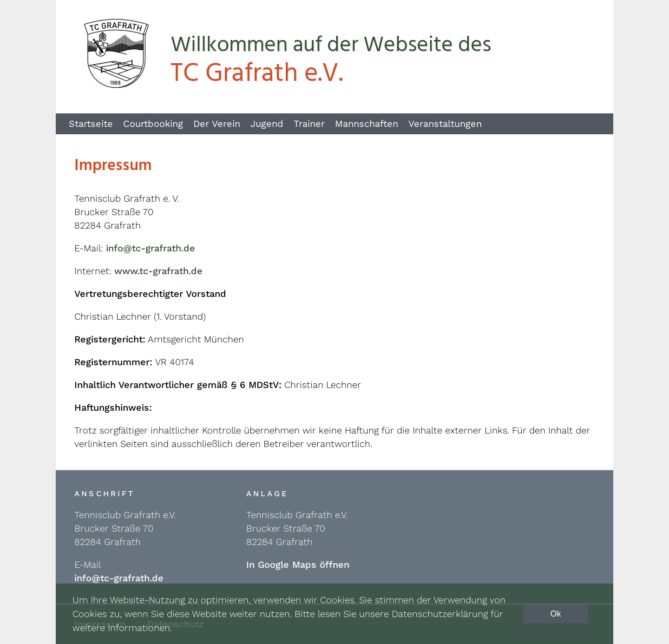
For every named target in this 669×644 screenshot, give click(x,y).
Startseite (91, 124)
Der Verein (217, 124)
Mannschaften (367, 124)
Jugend (267, 124)
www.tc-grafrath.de (158, 271)
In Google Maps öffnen (298, 565)
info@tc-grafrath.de (151, 248)
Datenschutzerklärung (440, 614)
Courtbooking (153, 124)
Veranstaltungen (445, 124)
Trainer (309, 124)
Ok (555, 614)
